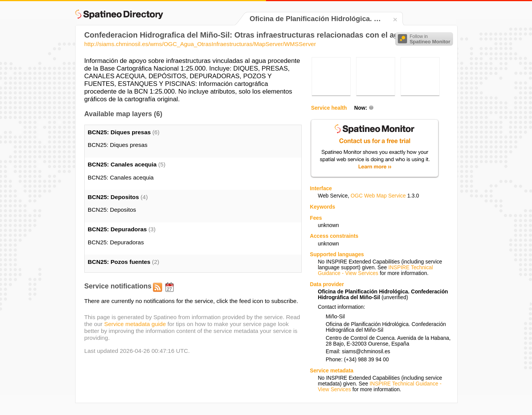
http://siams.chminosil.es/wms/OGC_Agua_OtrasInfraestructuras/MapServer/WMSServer (200, 44)
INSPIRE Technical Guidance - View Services (375, 270)
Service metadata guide (135, 324)
